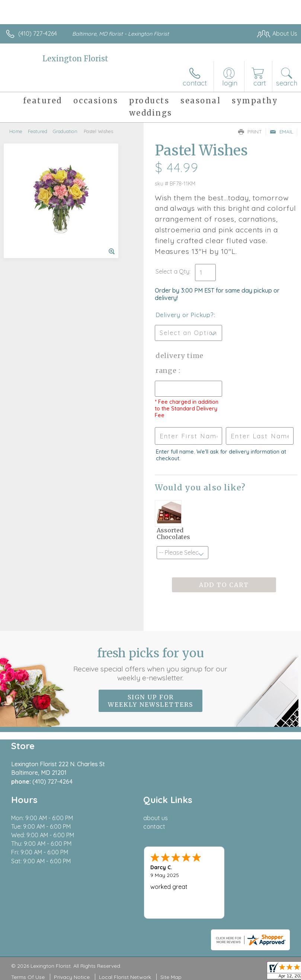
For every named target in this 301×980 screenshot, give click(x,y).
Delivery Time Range (180, 363)
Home (16, 131)
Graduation (65, 131)
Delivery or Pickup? (185, 315)
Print (250, 132)
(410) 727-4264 (38, 33)
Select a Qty (172, 271)
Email (281, 132)
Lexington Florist (75, 59)
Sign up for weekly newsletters (150, 701)
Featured (38, 131)
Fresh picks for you (150, 664)
